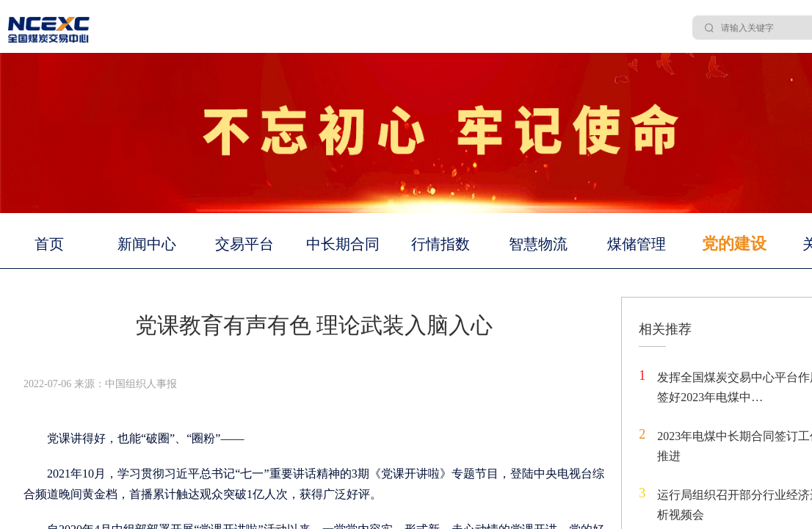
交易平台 (244, 244)
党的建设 (734, 244)
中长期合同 (343, 244)
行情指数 (441, 244)
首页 (49, 244)
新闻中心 (147, 244)
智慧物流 (538, 244)
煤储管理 (637, 244)
